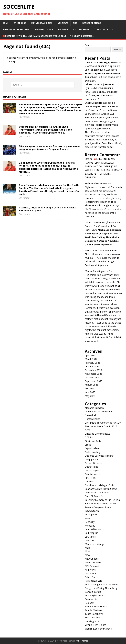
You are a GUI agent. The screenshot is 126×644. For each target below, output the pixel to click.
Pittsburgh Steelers (95, 595)
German (89, 481)
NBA (75, 23)
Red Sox (89, 603)
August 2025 (91, 385)
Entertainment (82, 30)
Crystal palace (92, 448)
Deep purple (91, 459)
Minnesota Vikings (42, 23)
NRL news (63, 23)
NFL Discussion (93, 566)
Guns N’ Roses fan (95, 496)
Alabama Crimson (94, 408)
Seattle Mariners (94, 610)
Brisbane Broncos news (16, 30)
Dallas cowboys (93, 452)
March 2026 (91, 359)
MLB (87, 548)
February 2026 (92, 363)
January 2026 (92, 366)
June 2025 (90, 392)
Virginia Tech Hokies (95, 625)
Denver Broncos (92, 23)
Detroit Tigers (92, 470)
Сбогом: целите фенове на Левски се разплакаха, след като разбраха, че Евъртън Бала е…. (50, 148)
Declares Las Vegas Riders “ (100, 456)
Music (88, 551)
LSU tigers (90, 537)
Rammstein (91, 599)
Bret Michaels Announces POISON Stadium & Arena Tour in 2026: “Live (103, 426)
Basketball (90, 415)
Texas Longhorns (94, 614)
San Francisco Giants (96, 606)
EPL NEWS (63, 30)
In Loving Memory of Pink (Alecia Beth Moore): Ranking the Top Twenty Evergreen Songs (102, 504)
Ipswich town (92, 511)
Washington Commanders (99, 629)
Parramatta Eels (44, 30)
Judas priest (91, 514)
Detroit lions (91, 467)
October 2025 (92, 378)
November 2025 (93, 374)
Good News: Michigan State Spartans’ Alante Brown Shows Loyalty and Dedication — (101, 489)
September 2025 (94, 381)
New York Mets (93, 562)
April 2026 (90, 355)
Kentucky (90, 522)
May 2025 (90, 396)
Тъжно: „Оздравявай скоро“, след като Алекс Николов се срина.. (47, 209)
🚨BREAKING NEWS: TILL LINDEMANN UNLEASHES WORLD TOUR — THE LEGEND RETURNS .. (48, 36)
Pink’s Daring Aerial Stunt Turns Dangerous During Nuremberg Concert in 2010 (101, 588)
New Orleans (92, 559)
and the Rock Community (98, 412)
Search (88, 45)
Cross (88, 445)
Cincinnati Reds (93, 441)
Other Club (20, 23)
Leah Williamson (94, 529)
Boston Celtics (93, 419)
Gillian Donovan (93, 222)
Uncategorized (104, 30)
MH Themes (83, 641)
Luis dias (89, 540)
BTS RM (89, 437)
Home (5, 23)
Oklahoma (90, 573)
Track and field (93, 617)
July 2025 (90, 389)
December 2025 (93, 370)
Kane (88, 518)
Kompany (90, 526)
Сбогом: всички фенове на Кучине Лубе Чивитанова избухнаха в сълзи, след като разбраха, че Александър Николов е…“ (45, 130)
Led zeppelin (91, 533)
